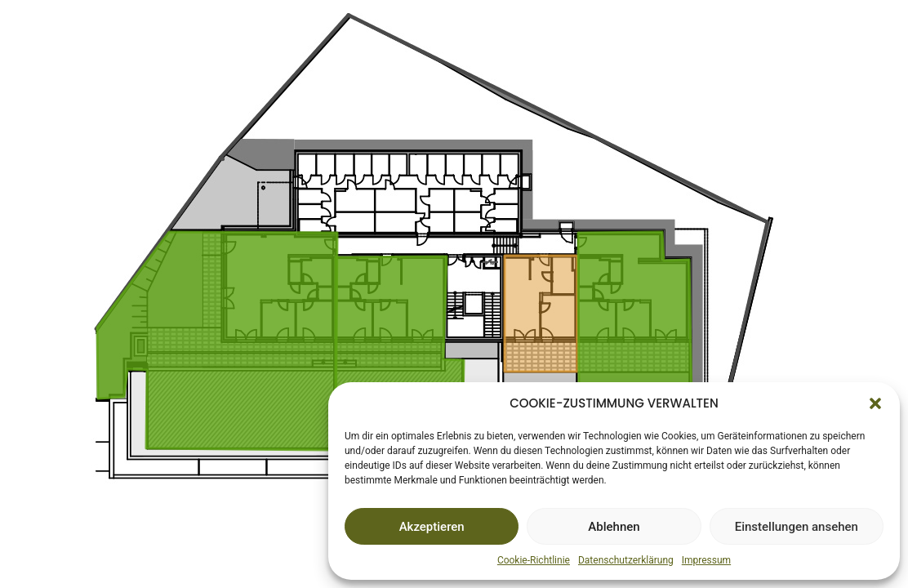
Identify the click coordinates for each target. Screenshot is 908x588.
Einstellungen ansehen (797, 527)
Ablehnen (614, 527)
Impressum (706, 560)
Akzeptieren (432, 527)
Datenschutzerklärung (626, 560)
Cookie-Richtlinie (534, 560)
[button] (875, 403)
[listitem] (400, 353)
